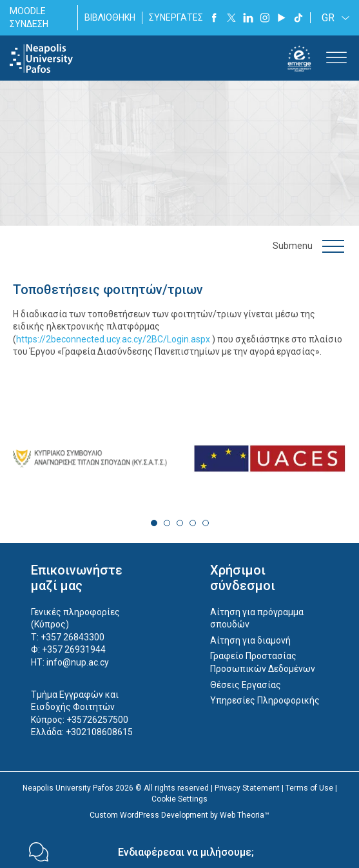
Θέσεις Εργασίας (246, 685)
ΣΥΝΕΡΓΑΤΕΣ (176, 17)
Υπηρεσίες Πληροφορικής (265, 700)
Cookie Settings (179, 799)
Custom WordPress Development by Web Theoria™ (179, 815)
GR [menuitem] (328, 18)
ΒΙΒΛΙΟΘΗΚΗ (110, 17)
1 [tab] (154, 523)
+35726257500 (97, 720)
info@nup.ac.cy (78, 662)
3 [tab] (180, 523)
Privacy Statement (247, 788)
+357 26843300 (73, 637)
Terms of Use (309, 788)
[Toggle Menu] (336, 58)
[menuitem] (333, 18)
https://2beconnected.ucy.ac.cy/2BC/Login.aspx (113, 339)
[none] (333, 18)
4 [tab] (193, 523)
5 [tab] (206, 523)
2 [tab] (167, 523)
